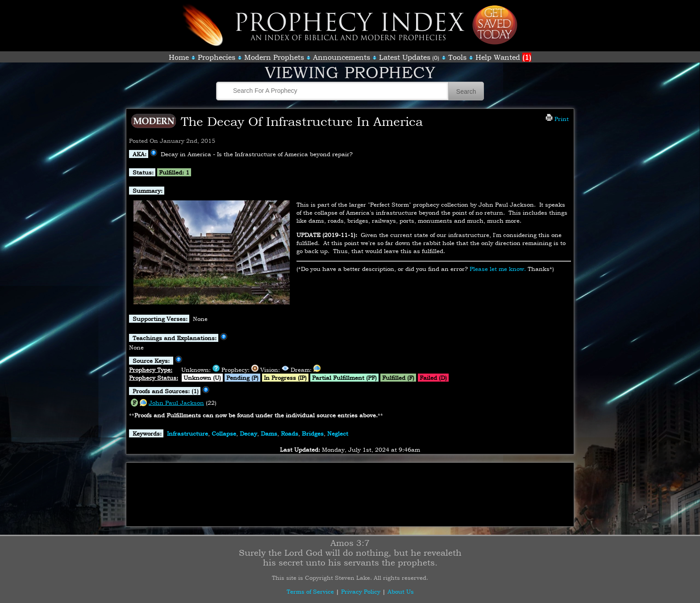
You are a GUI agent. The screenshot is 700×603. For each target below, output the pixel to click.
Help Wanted (503, 57)
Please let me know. (498, 269)
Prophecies (217, 57)
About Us (401, 591)
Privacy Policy (361, 591)
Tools (457, 57)
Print (557, 119)
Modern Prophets (274, 57)
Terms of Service (310, 591)
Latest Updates (405, 57)
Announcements (342, 57)
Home (179, 57)
